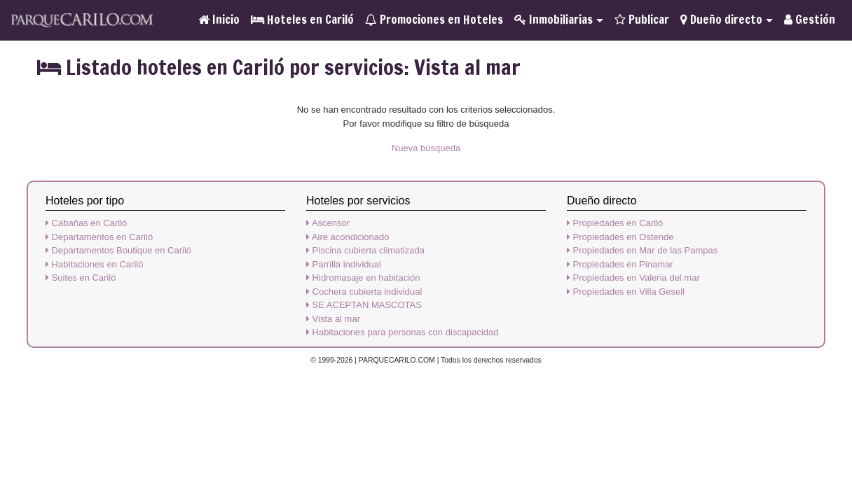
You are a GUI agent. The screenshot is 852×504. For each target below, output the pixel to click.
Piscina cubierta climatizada (365, 250)
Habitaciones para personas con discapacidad (403, 332)
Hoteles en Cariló (302, 20)
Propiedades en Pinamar (620, 264)
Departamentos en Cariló (99, 237)
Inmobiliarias (554, 20)
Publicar (642, 20)
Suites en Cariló (81, 278)
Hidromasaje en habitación (363, 278)
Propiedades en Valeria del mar (633, 278)
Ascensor (328, 223)
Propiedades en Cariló (615, 223)
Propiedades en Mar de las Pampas (642, 250)
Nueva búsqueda (426, 148)
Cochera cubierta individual (364, 292)
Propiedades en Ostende (620, 237)
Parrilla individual (344, 264)
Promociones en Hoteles (434, 20)
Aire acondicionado (348, 237)
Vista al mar (333, 319)
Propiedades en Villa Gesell (626, 292)
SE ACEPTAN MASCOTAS (364, 305)
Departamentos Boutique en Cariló (118, 250)
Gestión (810, 20)
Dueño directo (721, 20)
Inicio (219, 20)
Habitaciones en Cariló (94, 264)
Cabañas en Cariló (86, 223)
